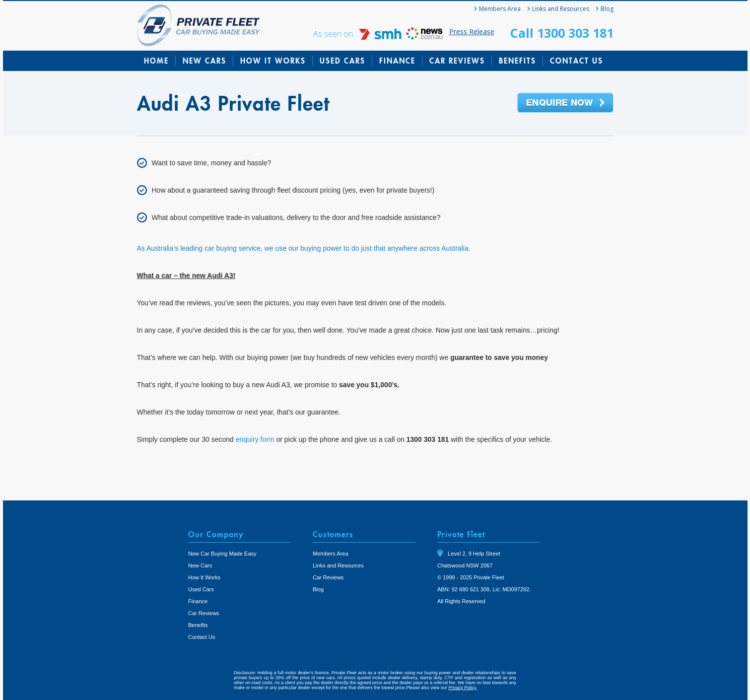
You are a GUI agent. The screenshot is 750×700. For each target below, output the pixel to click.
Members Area (500, 9)
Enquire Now (565, 103)
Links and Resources (561, 9)
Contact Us (577, 61)
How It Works (273, 61)
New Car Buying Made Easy (222, 554)
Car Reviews (457, 61)
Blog (607, 9)
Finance (397, 61)
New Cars (205, 61)
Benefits (517, 61)
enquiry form (255, 439)
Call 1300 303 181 (562, 33)
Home (156, 61)
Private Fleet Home (199, 25)
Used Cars (342, 61)
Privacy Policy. (463, 688)
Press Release (472, 32)
